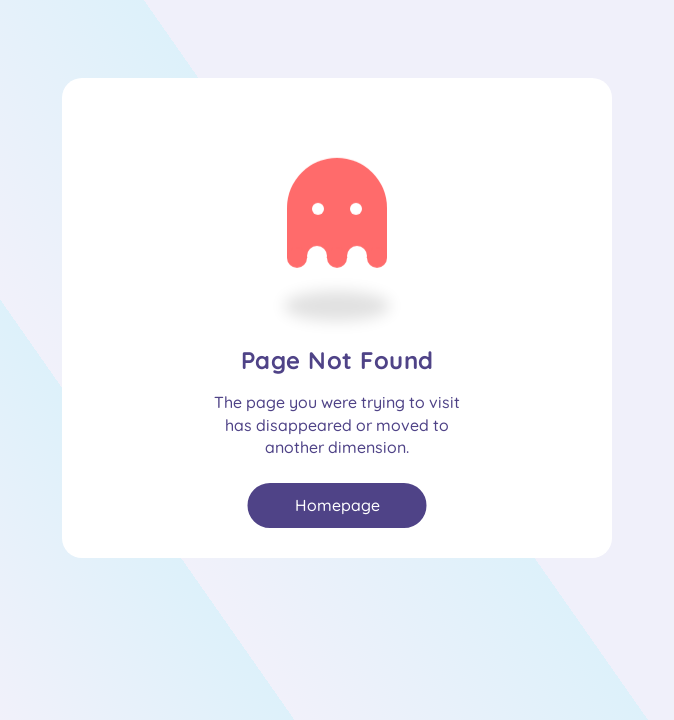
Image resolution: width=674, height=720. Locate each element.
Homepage (337, 505)
